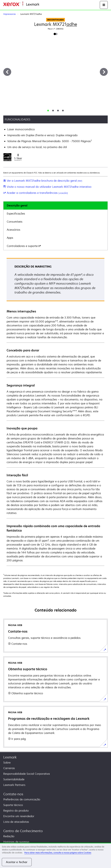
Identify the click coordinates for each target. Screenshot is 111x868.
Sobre (7, 763)
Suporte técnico (13, 805)
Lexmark (10, 757)
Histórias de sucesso (16, 842)
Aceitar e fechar (17, 862)
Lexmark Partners (14, 785)
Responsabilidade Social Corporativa (27, 774)
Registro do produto (16, 811)
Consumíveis (15, 222)
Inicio (42, 5)
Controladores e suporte (24, 246)
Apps (10, 238)
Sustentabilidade (14, 779)
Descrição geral (17, 205)
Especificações (16, 214)
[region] (55, 855)
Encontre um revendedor (19, 816)
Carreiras (9, 768)
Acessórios (14, 230)
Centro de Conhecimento (23, 831)
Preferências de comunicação (22, 799)
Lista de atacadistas (16, 822)
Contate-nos (13, 794)
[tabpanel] (55, 412)
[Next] (104, 72)
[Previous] (7, 72)
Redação (9, 836)
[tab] (48, 111)
